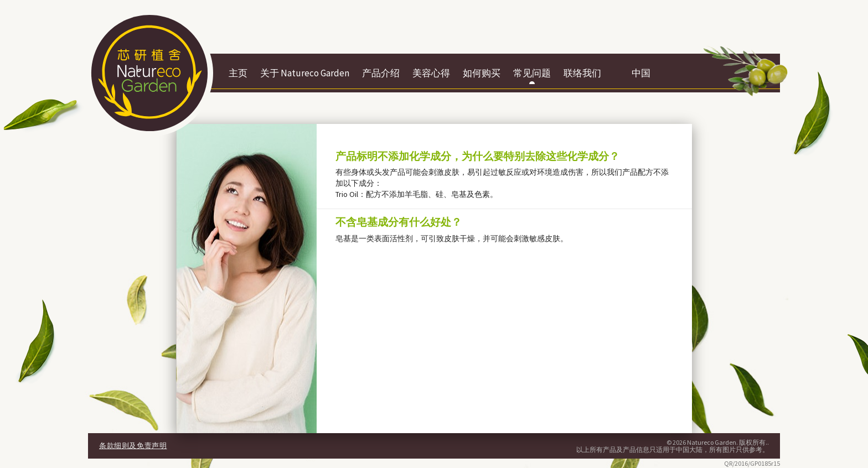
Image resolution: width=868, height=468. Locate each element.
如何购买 (482, 73)
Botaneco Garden (149, 73)
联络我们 (582, 73)
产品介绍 (381, 73)
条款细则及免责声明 (133, 446)
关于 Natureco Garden (305, 73)
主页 (238, 73)
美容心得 (431, 73)
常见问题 (532, 73)
